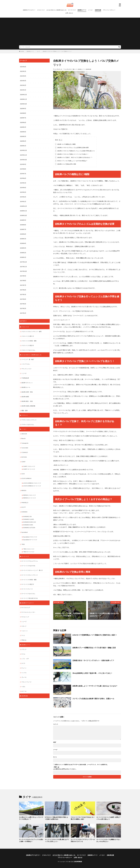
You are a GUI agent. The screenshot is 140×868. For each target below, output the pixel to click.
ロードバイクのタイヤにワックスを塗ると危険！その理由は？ (31, 840)
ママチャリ (25, 415)
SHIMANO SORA (28, 525)
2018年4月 (23, 243)
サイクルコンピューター (28, 612)
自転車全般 (98, 10)
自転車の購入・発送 (27, 401)
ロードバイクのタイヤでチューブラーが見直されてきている (83, 840)
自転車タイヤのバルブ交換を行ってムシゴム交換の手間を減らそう (75, 151)
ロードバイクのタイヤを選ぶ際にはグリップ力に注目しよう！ (57, 840)
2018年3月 (23, 248)
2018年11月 (23, 211)
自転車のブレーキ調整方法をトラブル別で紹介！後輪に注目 (94, 648)
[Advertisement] (70, 32)
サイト (55, 757)
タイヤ (38, 51)
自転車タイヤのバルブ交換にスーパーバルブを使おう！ (72, 154)
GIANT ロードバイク (29, 469)
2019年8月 (23, 169)
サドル (23, 654)
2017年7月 (23, 285)
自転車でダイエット (27, 383)
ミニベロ (24, 373)
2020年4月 (23, 132)
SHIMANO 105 (27, 516)
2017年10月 (23, 271)
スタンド (24, 626)
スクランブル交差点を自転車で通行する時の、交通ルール (93, 699)
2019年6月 (23, 178)
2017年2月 (23, 308)
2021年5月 (23, 71)
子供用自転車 (25, 378)
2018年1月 (23, 257)
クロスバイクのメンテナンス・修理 (31, 331)
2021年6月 (23, 67)
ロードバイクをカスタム (28, 594)
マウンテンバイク (26, 369)
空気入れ (24, 640)
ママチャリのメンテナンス (29, 420)
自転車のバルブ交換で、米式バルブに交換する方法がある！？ (74, 157)
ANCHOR (24, 434)
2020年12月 (23, 95)
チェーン (24, 668)
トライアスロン (26, 364)
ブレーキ (24, 677)
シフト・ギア (25, 659)
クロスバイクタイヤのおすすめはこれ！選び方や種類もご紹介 (83, 818)
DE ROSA (24, 457)
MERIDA (24, 490)
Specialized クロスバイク (30, 537)
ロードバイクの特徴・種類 (29, 580)
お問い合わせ (69, 13)
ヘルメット (25, 631)
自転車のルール (26, 387)
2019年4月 (23, 188)
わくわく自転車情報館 (75, 862)
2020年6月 (23, 122)
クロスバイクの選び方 (28, 345)
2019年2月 (23, 197)
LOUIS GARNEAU (26, 478)
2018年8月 (23, 225)
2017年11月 (23, 267)
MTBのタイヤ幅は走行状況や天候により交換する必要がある (57, 818)
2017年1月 (23, 313)
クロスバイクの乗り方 (28, 336)
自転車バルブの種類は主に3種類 (65, 144)
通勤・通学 (25, 411)
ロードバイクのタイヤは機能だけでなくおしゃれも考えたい (108, 840)
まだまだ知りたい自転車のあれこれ (56, 10)
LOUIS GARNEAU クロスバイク (32, 483)
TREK (23, 544)
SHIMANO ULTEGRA (29, 528)
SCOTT (24, 507)
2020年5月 (23, 127)
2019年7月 (23, 174)
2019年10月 (23, 160)
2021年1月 (23, 90)
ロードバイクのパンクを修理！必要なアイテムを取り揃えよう (108, 818)
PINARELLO (25, 503)
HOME (22, 51)
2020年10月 (23, 104)
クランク (24, 649)
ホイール (24, 691)
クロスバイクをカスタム (28, 350)
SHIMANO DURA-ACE (30, 522)
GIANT (23, 462)
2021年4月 (23, 76)
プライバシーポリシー (109, 10)
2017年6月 (23, 290)
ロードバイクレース (27, 589)
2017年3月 (23, 304)
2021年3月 (23, 81)
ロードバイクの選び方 (28, 584)
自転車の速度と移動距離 (28, 406)
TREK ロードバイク (29, 552)
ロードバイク (72, 10)
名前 (55, 742)
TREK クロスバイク (29, 549)
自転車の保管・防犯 (27, 392)
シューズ (24, 621)
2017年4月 (23, 299)
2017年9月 (23, 276)
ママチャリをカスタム (28, 424)
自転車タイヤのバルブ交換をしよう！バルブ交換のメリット (57, 51)
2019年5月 (23, 183)
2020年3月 (23, 136)
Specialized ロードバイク (30, 540)
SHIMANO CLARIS (29, 519)
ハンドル (24, 673)
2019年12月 (23, 150)
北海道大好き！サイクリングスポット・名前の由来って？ (93, 660)
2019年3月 (23, 192)
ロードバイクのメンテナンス (30, 575)
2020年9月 (23, 108)
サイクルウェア (26, 608)
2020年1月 (23, 146)
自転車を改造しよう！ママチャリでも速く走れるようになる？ (95, 686)
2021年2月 (23, 85)
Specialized (25, 532)
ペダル (23, 687)
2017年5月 (23, 294)
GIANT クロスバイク (29, 466)
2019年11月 (23, 155)
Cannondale (25, 448)
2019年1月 (23, 201)
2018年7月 (23, 229)
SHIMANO (24, 512)
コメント (56, 724)
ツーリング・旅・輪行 (28, 359)
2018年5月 (23, 239)
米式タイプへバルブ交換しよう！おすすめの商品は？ (71, 161)
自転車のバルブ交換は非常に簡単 (65, 164)
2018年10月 (23, 215)
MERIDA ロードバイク (30, 498)
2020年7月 (23, 118)
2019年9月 (23, 164)
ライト (23, 635)
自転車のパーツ (82, 10)
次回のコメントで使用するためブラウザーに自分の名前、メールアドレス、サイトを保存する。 (82, 765)
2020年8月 (23, 113)
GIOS (23, 474)
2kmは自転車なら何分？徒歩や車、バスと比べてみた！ (92, 673)
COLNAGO (25, 452)
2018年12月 (23, 206)
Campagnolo (25, 443)
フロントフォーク (26, 682)
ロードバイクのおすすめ (28, 566)
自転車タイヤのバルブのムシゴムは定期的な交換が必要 (72, 147)
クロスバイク (41, 10)
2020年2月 (23, 141)
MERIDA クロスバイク (30, 495)
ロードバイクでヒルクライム (30, 561)
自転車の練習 (25, 397)
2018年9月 (23, 220)
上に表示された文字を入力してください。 (65, 769)
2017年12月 (23, 262)
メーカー (91, 10)
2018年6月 (23, 234)
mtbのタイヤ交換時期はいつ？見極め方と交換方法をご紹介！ (95, 635)
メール (55, 750)
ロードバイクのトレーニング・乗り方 (32, 570)
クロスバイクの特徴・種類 (29, 341)
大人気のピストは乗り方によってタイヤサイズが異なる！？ (31, 818)
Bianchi (23, 438)
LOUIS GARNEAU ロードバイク (32, 486)
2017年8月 (23, 281)
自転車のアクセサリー (29, 10)
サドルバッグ (25, 617)
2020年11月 (23, 99)
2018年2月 (23, 253)
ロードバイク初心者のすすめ (30, 598)
